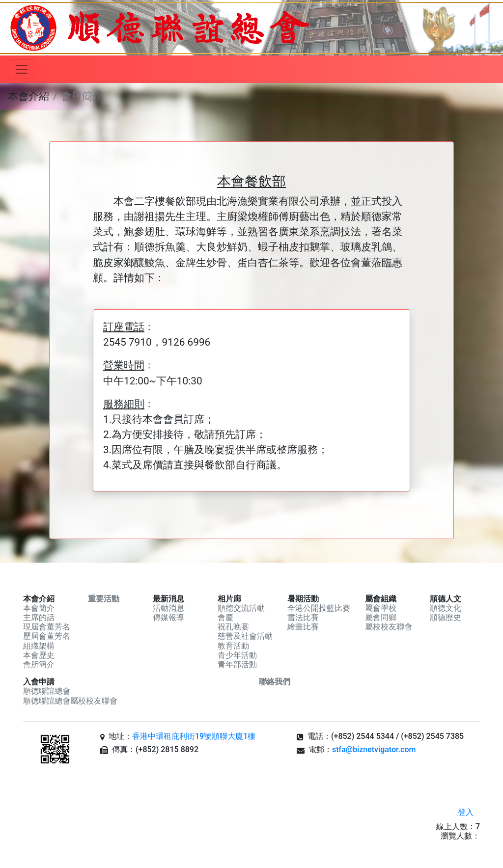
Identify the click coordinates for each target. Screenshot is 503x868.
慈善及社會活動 (245, 636)
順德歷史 (446, 617)
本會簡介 (39, 608)
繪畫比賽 (303, 627)
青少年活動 (237, 655)
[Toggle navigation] (22, 69)
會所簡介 (39, 665)
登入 (466, 812)
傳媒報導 (168, 617)
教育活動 (233, 646)
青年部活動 (237, 665)
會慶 (225, 617)
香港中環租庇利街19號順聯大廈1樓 (194, 736)
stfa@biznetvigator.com (374, 749)
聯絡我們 (275, 682)
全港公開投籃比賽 (319, 608)
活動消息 (168, 608)
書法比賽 (303, 617)
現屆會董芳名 (47, 627)
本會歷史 (39, 655)
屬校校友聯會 (389, 627)
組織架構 (39, 646)
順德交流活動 (241, 608)
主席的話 (39, 617)
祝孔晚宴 (233, 627)
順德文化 (446, 608)
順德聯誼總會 (47, 691)
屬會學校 (381, 608)
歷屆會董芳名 (47, 636)
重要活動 (104, 599)
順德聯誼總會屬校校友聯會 (70, 701)
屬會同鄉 (381, 617)
